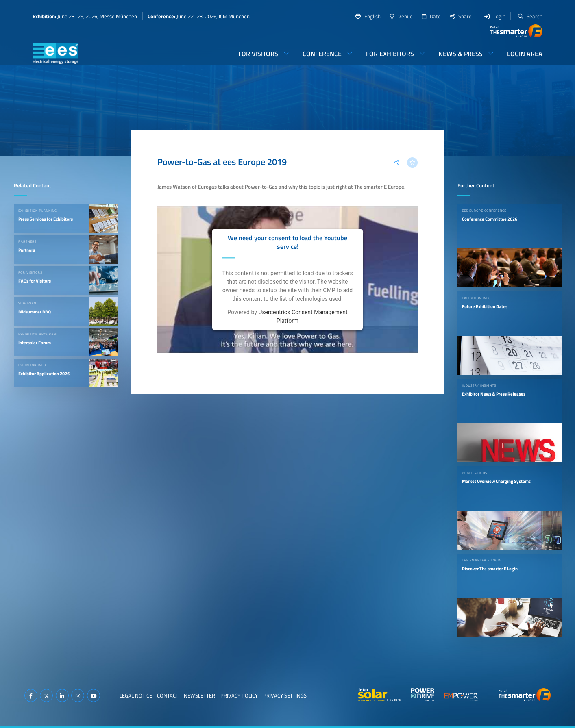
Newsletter (199, 695)
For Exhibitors (390, 54)
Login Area (525, 54)
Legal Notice (136, 695)
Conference (322, 54)
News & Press (461, 54)
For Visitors (258, 54)
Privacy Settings (285, 695)
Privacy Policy (239, 695)
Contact (168, 695)
